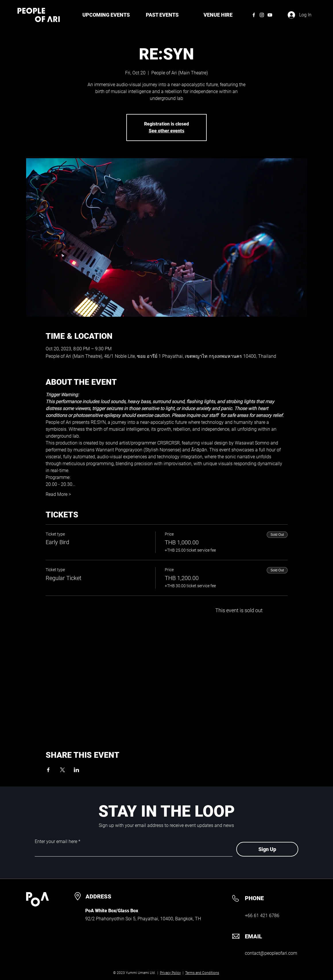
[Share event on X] (62, 770)
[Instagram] (262, 15)
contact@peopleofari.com (271, 953)
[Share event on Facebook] (48, 770)
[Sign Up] (267, 849)
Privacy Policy (170, 973)
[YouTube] (270, 15)
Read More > (58, 494)
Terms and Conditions (202, 973)
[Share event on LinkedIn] (77, 770)
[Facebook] (254, 15)
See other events (166, 131)
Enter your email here (56, 842)
